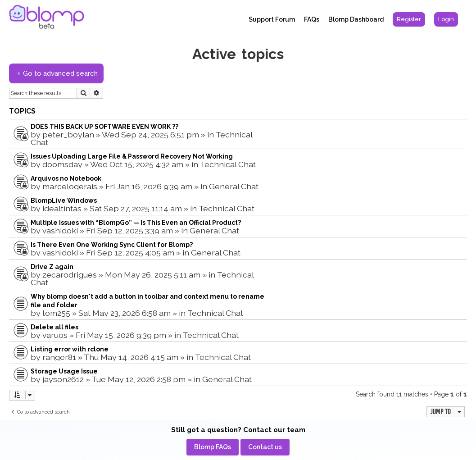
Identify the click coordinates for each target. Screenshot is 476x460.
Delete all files (54, 327)
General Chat (234, 186)
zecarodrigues (70, 275)
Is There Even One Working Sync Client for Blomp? (112, 245)
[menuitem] (409, 19)
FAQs (312, 19)
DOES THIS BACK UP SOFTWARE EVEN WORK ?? (104, 127)
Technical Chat (228, 164)
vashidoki (60, 230)
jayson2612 (63, 379)
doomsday (62, 164)
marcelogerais (70, 186)
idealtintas (62, 208)
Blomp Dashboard (356, 19)
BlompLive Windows (64, 200)
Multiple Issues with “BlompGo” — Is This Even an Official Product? (136, 223)
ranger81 (59, 357)
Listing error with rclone (70, 349)
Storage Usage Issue (64, 371)
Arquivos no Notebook (66, 178)
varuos (55, 335)
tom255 (56, 313)
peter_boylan (68, 134)
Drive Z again (52, 267)
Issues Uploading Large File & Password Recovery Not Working (132, 156)
